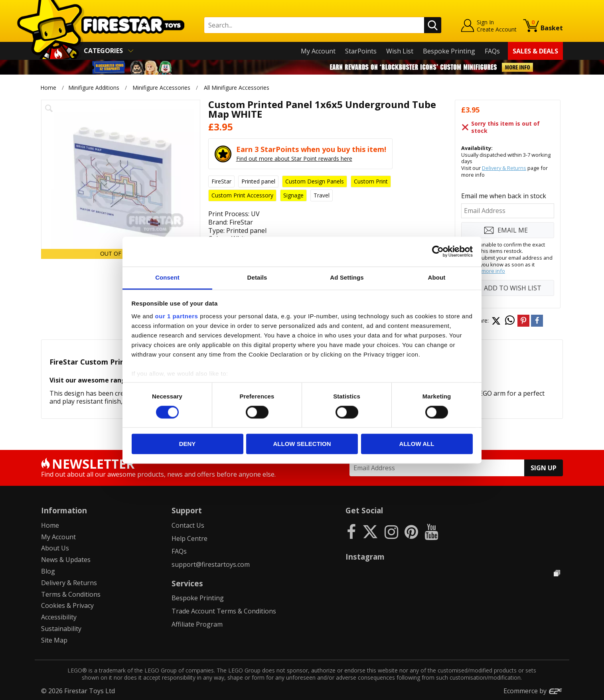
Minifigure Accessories (161, 88)
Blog (48, 571)
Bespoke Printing (449, 51)
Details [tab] (257, 277)
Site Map (54, 640)
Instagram (365, 557)
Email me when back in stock (504, 196)
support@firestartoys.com (211, 564)
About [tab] (437, 277)
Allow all (417, 444)
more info (493, 271)
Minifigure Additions (94, 88)
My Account (318, 51)
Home (48, 88)
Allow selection (302, 444)
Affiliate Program (197, 624)
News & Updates (66, 560)
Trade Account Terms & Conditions (224, 611)
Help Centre (189, 538)
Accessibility (59, 617)
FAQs (492, 51)
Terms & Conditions (71, 594)
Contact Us (188, 525)
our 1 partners (177, 316)
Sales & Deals (535, 51)
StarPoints (361, 51)
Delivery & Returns (504, 168)
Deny (188, 444)
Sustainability (61, 629)
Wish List (400, 51)
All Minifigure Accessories (237, 88)
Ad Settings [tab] (347, 277)
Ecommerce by (533, 691)
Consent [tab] (167, 277)
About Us (55, 548)
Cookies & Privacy (67, 605)
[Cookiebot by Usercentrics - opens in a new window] (438, 251)
